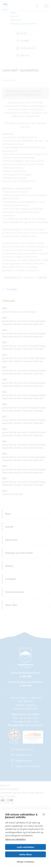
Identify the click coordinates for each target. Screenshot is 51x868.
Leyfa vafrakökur (26, 847)
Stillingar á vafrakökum (26, 862)
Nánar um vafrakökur (15, 839)
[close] (44, 814)
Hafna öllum (26, 854)
